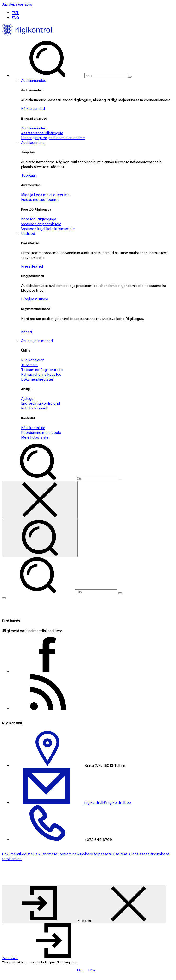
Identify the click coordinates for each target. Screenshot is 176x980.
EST (15, 13)
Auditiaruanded (34, 81)
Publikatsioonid (34, 408)
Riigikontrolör (32, 360)
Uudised (28, 234)
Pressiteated (32, 266)
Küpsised (84, 854)
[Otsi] (106, 76)
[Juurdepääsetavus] (17, 4)
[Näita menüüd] (4, 598)
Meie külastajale (35, 437)
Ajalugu (27, 399)
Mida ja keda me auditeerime (45, 195)
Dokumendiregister (37, 379)
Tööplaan (29, 175)
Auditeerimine (33, 143)
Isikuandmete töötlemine (55, 854)
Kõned (26, 332)
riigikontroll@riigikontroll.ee (107, 803)
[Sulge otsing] (40, 500)
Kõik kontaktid (33, 428)
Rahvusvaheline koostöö (41, 375)
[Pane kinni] (84, 904)
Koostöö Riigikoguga (39, 219)
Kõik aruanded (33, 109)
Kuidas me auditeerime (40, 200)
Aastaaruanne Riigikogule (42, 133)
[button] (46, 958)
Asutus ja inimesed (37, 341)
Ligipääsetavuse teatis (111, 854)
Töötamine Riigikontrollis (42, 370)
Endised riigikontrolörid (41, 403)
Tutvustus (29, 365)
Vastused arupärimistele (41, 224)
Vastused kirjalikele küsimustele (48, 229)
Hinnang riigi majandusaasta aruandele (53, 138)
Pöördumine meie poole (41, 433)
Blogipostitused (35, 299)
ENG (15, 18)
